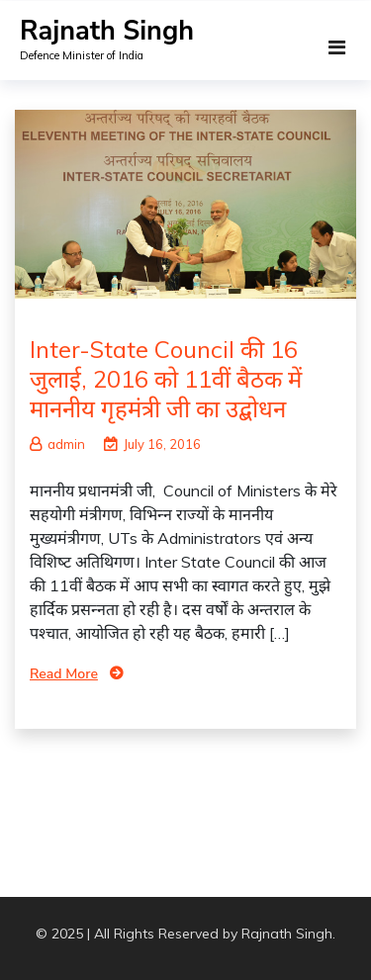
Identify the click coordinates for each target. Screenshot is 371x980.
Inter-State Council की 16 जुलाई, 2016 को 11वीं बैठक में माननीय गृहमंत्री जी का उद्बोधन (166, 379)
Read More (64, 674)
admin (57, 444)
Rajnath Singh (107, 31)
